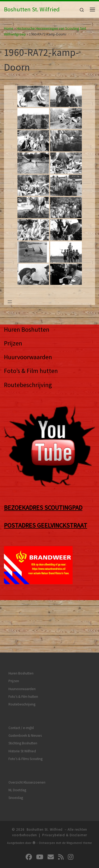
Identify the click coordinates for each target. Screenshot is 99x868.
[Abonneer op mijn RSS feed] (61, 815)
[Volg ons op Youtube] (40, 815)
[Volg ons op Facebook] (29, 815)
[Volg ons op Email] (51, 815)
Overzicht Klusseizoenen (27, 740)
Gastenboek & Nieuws (25, 693)
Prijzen (13, 343)
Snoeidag (16, 755)
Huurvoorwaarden (28, 357)
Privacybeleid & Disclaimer (65, 793)
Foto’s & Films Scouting (25, 716)
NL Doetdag (17, 748)
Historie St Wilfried (22, 709)
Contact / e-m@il (21, 685)
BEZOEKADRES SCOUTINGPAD (43, 508)
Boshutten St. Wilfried (45, 787)
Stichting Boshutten (23, 701)
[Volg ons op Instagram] (71, 815)
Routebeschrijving (28, 385)
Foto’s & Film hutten (31, 371)
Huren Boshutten (27, 329)
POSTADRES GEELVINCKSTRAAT (46, 525)
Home (9, 28)
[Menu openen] (10, 302)
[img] (34, 800)
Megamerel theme (79, 800)
